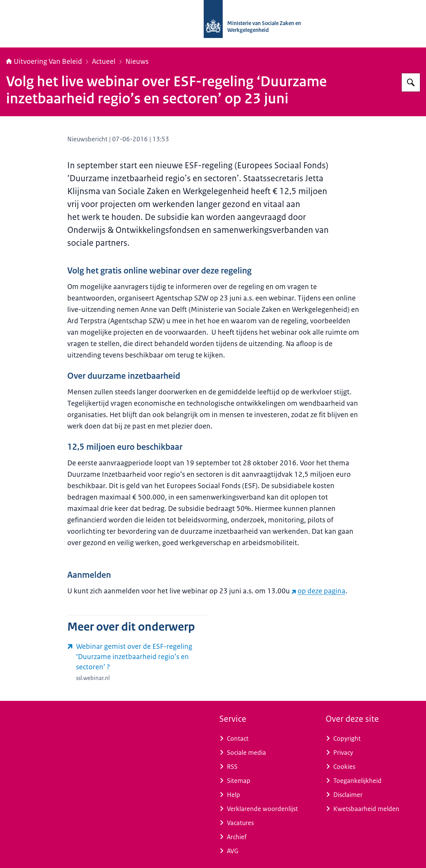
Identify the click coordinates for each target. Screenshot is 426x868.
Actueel (104, 62)
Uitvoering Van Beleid (44, 62)
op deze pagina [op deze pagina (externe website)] (318, 591)
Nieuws (137, 62)
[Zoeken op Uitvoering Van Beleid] (411, 82)
